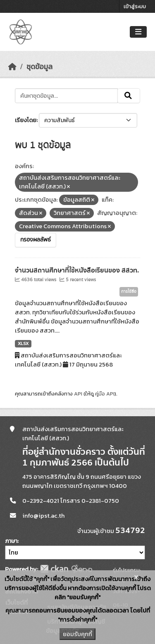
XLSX (23, 343)
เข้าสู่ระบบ (135, 6)
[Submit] (129, 96)
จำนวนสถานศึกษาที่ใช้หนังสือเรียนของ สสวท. (77, 270)
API (78, 394)
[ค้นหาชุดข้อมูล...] (66, 96)
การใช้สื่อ (129, 292)
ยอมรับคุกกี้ (77, 634)
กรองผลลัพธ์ (36, 240)
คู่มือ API (105, 394)
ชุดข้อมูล (39, 67)
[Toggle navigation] (138, 32)
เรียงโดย (26, 120)
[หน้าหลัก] (12, 67)
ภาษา (11, 541)
